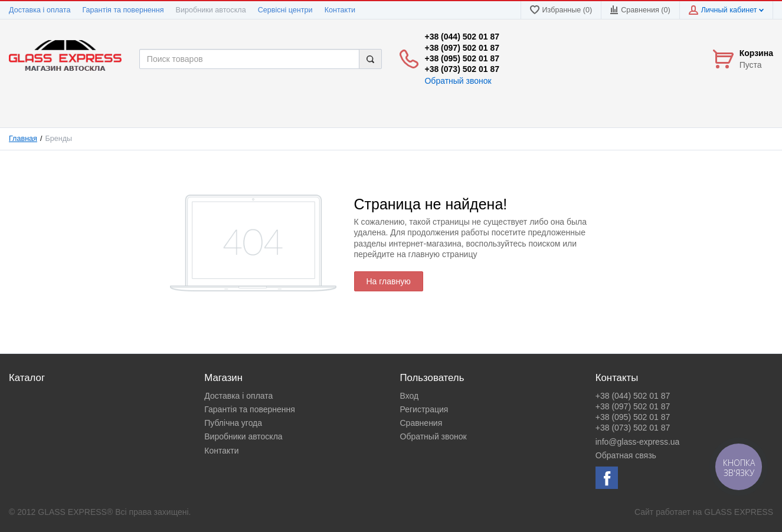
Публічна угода (233, 423)
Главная (23, 139)
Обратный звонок (458, 81)
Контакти (340, 10)
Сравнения (421, 423)
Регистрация (424, 409)
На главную (389, 281)
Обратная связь (626, 455)
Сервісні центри (285, 10)
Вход (410, 396)
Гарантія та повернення (123, 10)
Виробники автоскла (211, 10)
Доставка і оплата (40, 10)
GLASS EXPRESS (739, 512)
